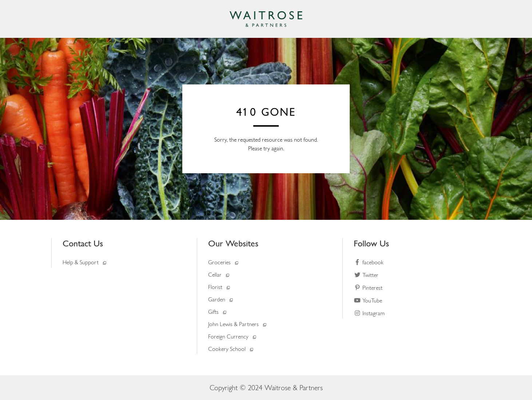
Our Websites (233, 243)
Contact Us (83, 243)
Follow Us (371, 243)
